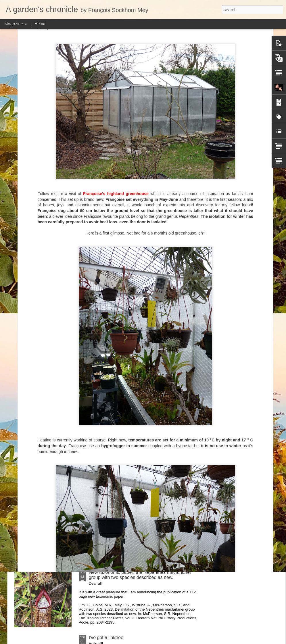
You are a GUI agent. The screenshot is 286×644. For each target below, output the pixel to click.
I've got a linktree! (107, 638)
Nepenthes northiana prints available (126, 376)
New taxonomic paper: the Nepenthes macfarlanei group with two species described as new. (140, 575)
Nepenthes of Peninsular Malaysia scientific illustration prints (45, 270)
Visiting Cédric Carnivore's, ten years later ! (250, 267)
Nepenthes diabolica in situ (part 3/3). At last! (135, 311)
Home (40, 24)
